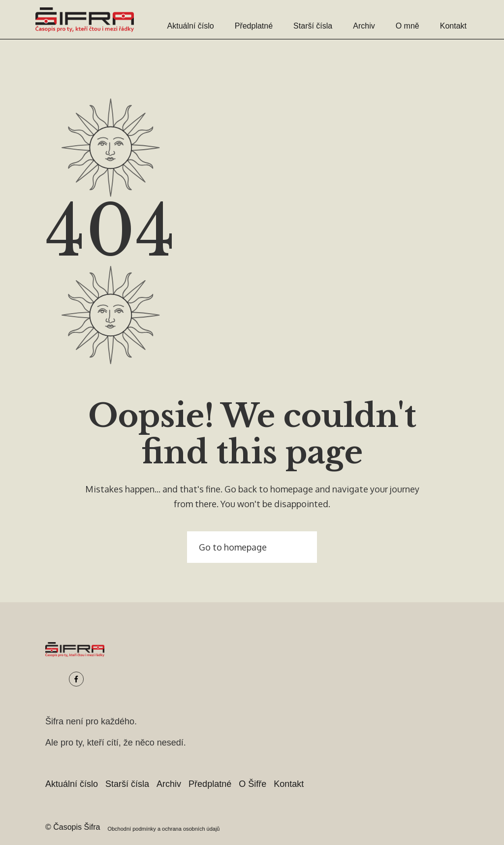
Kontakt (453, 26)
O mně (408, 26)
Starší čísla (313, 26)
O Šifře (252, 784)
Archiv (364, 26)
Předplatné (254, 26)
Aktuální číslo (191, 26)
